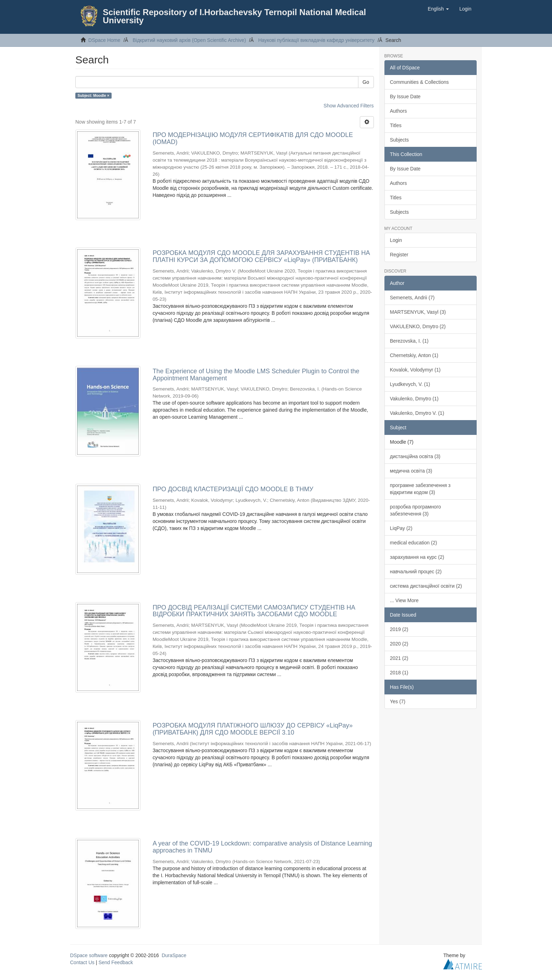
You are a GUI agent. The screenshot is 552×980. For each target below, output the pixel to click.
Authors (399, 111)
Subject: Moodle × (93, 95)
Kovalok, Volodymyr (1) (415, 370)
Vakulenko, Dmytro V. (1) (417, 413)
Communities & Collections (419, 82)
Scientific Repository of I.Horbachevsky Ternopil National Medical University (234, 16)
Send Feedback (116, 962)
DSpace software (89, 955)
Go (366, 82)
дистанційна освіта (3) (415, 456)
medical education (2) (414, 543)
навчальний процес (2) (416, 572)
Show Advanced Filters (349, 106)
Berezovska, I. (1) (409, 341)
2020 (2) (399, 644)
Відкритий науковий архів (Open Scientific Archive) (189, 40)
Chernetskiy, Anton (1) (414, 355)
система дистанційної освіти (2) (426, 586)
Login (396, 240)
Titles (396, 125)
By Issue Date (405, 96)
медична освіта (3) (411, 471)
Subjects (400, 140)
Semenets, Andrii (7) (412, 298)
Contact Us (82, 962)
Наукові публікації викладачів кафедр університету (316, 40)
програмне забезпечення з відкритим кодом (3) (420, 489)
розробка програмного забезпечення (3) (416, 510)
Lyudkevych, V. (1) (410, 384)
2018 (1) (399, 673)
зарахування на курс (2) (417, 557)
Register (399, 255)
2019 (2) (399, 629)
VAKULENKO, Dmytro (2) (418, 326)
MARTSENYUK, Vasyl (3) (418, 312)
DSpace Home (104, 40)
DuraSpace (174, 955)
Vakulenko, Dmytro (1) (414, 399)
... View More (404, 600)
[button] (438, 9)
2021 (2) (399, 658)
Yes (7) (398, 701)
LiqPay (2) (401, 528)
